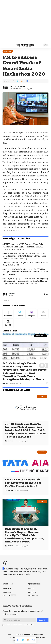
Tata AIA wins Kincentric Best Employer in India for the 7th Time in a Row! (23, 483)
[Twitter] (20, 314)
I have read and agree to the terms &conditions (20, 625)
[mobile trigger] (5, 45)
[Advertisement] (25, 23)
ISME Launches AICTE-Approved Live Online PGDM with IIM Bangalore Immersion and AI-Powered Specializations (24, 247)
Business (8, 51)
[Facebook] (44, 294)
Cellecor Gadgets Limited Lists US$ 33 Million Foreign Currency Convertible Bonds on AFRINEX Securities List (25, 272)
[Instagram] (31, 314)
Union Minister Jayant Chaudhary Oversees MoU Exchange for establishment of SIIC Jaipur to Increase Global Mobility (24, 256)
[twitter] (47, 294)
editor (14, 86)
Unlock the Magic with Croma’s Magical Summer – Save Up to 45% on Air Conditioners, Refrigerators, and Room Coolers (24, 535)
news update (40, 336)
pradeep (12, 293)
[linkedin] (43, 314)
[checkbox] (3, 625)
